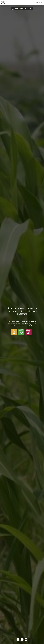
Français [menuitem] (37, 3)
